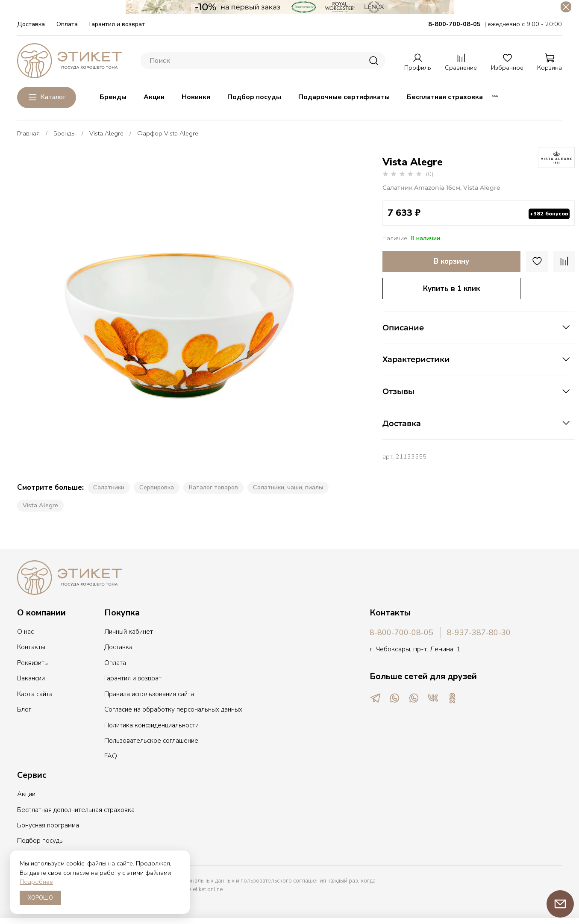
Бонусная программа (48, 823)
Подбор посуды (254, 95)
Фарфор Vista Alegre (168, 131)
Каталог (47, 95)
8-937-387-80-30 (479, 630)
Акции (154, 95)
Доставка (31, 22)
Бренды (113, 95)
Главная (28, 131)
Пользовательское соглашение (151, 739)
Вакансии (31, 676)
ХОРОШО (40, 898)
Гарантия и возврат (117, 22)
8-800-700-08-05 (401, 630)
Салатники (109, 485)
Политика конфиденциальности (151, 723)
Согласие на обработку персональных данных (173, 707)
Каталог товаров (213, 485)
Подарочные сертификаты (344, 95)
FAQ (111, 754)
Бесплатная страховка (445, 95)
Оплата (67, 22)
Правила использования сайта (149, 692)
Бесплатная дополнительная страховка (76, 808)
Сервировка (157, 485)
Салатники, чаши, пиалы (288, 485)
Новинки (196, 95)
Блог (24, 707)
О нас (25, 630)
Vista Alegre (106, 131)
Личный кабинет (129, 630)
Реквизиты (33, 661)
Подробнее (36, 882)
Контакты (31, 645)
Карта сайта (35, 692)
